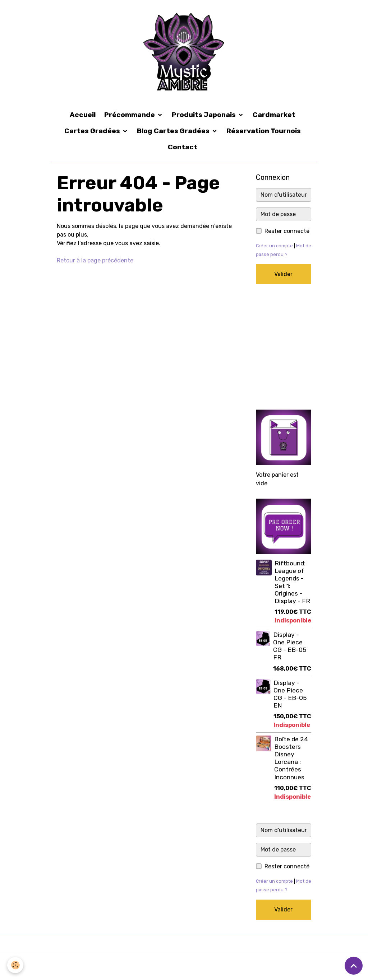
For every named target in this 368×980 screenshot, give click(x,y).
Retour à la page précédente (95, 260)
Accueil (83, 115)
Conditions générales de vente (191, 961)
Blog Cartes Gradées (174, 131)
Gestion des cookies (339, 965)
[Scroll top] (354, 966)
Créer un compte (274, 246)
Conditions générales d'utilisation (99, 961)
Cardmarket (274, 115)
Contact (183, 147)
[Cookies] (15, 965)
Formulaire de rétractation (273, 961)
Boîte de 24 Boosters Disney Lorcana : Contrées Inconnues (291, 758)
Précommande (130, 115)
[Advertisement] (284, 347)
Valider (283, 274)
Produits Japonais (204, 115)
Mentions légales (26, 961)
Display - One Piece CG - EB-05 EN (290, 694)
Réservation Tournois (264, 131)
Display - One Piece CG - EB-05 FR (290, 646)
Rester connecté (287, 231)
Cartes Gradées (93, 131)
